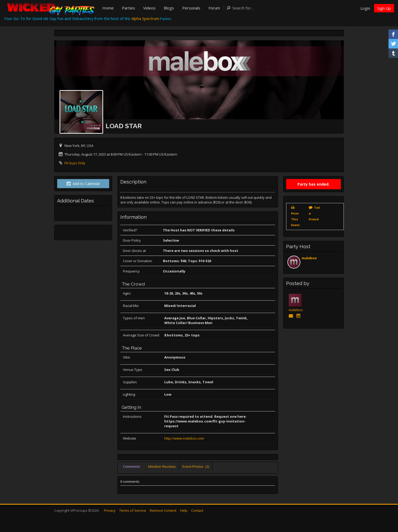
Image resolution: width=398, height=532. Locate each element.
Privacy (110, 510)
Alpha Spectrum (145, 18)
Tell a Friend (314, 213)
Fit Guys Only (75, 163)
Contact (197, 510)
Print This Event (295, 219)
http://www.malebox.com (184, 438)
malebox (309, 258)
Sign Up (384, 8)
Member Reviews (162, 466)
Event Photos (196, 466)
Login (365, 8)
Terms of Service (133, 510)
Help (184, 510)
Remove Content (163, 510)
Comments (131, 466)
